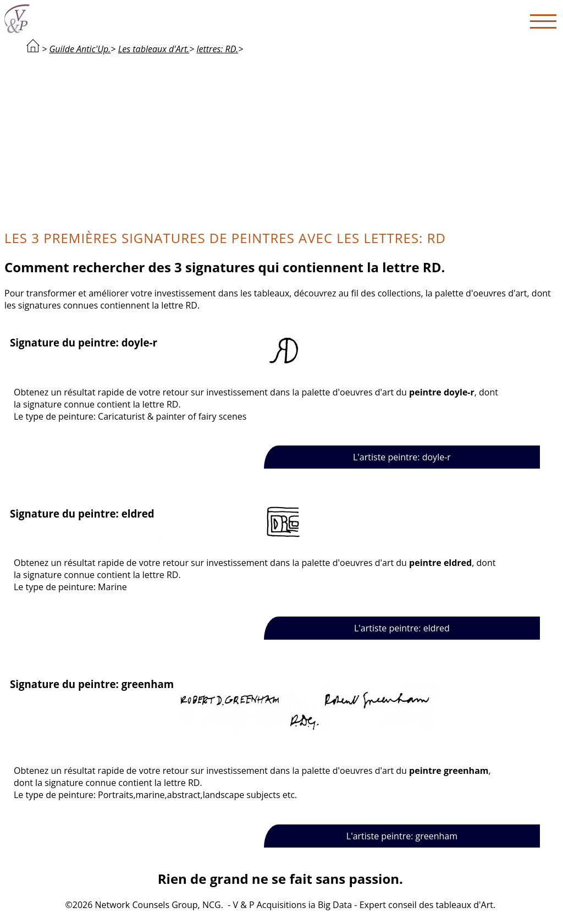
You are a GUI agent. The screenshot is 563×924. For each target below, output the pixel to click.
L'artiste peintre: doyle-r (402, 457)
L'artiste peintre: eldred (402, 628)
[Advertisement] (280, 141)
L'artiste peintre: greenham (402, 836)
